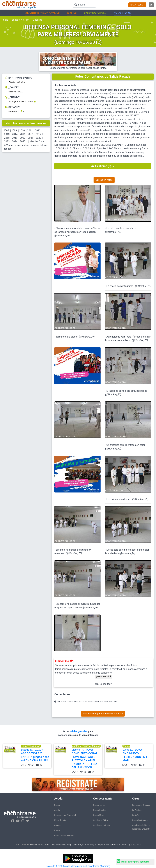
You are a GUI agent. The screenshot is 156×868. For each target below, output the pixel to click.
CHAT (64, 835)
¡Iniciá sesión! (104, 677)
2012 (38, 130)
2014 (15, 134)
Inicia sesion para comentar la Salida (103, 714)
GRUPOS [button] (72, 13)
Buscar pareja (99, 805)
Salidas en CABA (100, 820)
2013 (7, 134)
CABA (26, 20)
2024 (15, 141)
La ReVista (137, 810)
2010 (22, 130)
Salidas (16, 20)
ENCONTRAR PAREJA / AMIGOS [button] (42, 13)
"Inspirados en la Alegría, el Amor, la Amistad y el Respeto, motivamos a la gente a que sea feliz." (96, 845)
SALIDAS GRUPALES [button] (95, 13)
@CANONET (14, 111)
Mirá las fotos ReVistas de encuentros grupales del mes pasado (26, 145)
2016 (30, 134)
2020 (23, 138)
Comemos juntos (31, 746)
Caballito (38, 20)
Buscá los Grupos (140, 820)
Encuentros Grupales (141, 805)
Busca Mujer (99, 815)
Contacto (58, 825)
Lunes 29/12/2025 (137, 755)
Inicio (5, 20)
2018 (7, 138)
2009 (14, 130)
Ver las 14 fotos (104, 180)
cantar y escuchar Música (86, 746)
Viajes (126, 746)
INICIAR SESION (137, 5)
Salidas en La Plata (101, 825)
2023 (7, 141)
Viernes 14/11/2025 (87, 759)
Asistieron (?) (103, 166)
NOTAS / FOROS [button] (122, 13)
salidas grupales (79, 731)
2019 (15, 138)
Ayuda (57, 810)
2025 (23, 141)
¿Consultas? (104, 684)
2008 (6, 130)
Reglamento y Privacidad (65, 815)
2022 (38, 138)
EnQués (136, 815)
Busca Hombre (100, 810)
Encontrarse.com (39, 845)
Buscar (57, 805)
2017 (38, 134)
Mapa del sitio (60, 820)
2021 (30, 138)
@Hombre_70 (62, 236)
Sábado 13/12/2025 (36, 755)
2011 (30, 130)
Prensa (57, 830)
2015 (23, 134)
